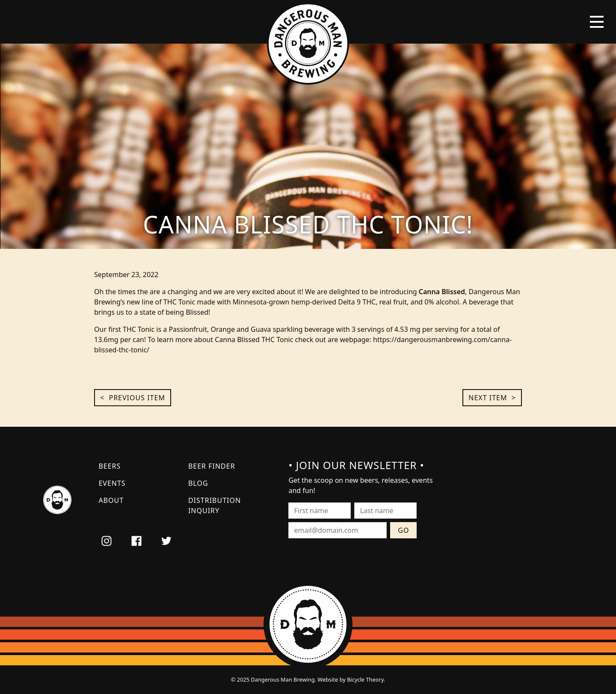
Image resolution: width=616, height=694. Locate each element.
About (111, 500)
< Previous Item (133, 398)
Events (112, 483)
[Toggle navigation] (597, 22)
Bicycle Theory (365, 679)
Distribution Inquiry (215, 505)
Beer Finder (212, 466)
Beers (110, 466)
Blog (198, 483)
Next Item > (492, 398)
